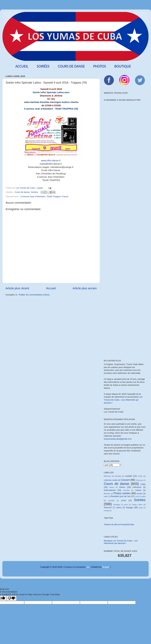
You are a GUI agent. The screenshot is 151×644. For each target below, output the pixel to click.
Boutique (123, 66)
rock (137, 496)
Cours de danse (71, 66)
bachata (118, 476)
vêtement (108, 508)
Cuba (143, 484)
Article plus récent (17, 288)
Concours (139, 480)
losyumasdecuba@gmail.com (118, 439)
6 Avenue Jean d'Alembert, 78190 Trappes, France (45, 196)
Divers (122, 487)
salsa (144, 496)
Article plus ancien (85, 288)
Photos (100, 66)
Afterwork (107, 476)
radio (106, 496)
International (110, 490)
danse (112, 487)
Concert (125, 480)
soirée (124, 500)
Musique (107, 494)
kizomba (126, 490)
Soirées (43, 66)
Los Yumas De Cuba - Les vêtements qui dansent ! (123, 400)
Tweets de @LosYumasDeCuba (119, 524)
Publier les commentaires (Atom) (34, 295)
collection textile (111, 480)
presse (140, 494)
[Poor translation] (11, 598)
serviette (111, 500)
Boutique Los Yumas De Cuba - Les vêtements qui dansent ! (121, 542)
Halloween (137, 487)
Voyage (129, 507)
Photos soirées (122, 493)
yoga (141, 508)
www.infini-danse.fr (51, 161)
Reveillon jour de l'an (120, 496)
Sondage (117, 505)
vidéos (119, 508)
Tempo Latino (137, 505)
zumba (106, 511)
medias (138, 490)
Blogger (106, 567)
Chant (140, 476)
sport (126, 505)
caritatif (129, 476)
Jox (88, 567)
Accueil (22, 66)
